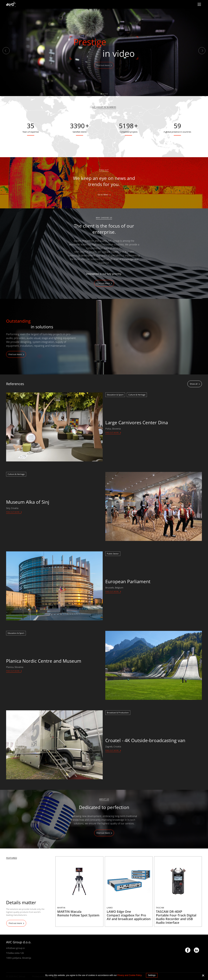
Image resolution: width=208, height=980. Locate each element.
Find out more (103, 65)
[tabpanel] (104, 52)
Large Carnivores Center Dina (137, 422)
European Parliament (128, 581)
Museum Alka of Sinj (28, 502)
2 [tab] (103, 94)
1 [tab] (101, 94)
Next (202, 51)
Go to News (103, 194)
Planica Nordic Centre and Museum (44, 661)
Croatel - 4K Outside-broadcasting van (145, 740)
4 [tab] (107, 94)
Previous (6, 51)
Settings (152, 975)
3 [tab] (105, 94)
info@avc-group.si (15, 948)
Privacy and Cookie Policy (129, 975)
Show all (194, 384)
